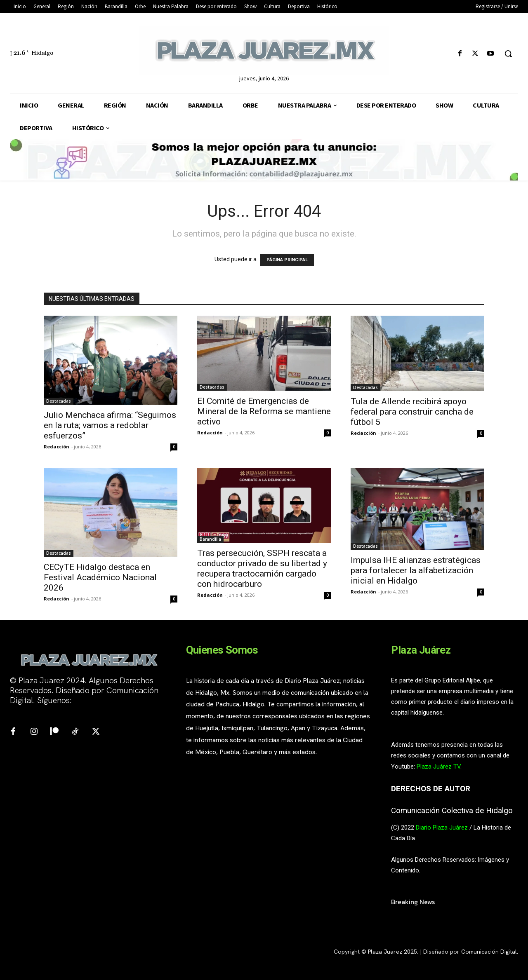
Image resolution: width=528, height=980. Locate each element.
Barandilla (210, 539)
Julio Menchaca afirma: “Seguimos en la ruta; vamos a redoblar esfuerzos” (110, 425)
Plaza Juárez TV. (439, 767)
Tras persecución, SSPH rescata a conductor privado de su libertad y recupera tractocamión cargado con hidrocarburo (262, 569)
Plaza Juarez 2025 (392, 952)
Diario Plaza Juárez (442, 828)
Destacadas (59, 401)
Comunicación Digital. (490, 952)
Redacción (57, 447)
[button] (508, 54)
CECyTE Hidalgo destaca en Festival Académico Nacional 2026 (100, 577)
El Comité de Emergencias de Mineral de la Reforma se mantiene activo (264, 411)
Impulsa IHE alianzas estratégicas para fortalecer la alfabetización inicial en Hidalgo (416, 570)
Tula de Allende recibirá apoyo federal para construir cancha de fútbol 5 (412, 412)
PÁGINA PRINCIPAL (287, 260)
